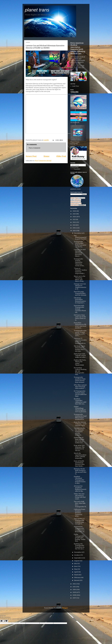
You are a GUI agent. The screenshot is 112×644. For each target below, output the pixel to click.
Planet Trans (74, 198)
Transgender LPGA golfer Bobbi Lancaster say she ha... (80, 244)
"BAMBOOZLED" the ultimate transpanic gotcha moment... (80, 432)
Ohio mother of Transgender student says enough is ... (79, 521)
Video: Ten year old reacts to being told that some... (80, 496)
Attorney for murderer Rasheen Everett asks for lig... (80, 489)
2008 (75, 595)
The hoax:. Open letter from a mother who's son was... (79, 349)
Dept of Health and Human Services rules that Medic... (79, 464)
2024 (74, 217)
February (77, 577)
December (78, 233)
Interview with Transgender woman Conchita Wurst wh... (80, 309)
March (77, 575)
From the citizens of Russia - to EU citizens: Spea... (80, 424)
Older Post (61, 156)
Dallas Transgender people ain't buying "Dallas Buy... (80, 538)
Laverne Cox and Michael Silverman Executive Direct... (80, 253)
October (77, 555)
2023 (74, 219)
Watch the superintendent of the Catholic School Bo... (80, 456)
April (76, 572)
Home (46, 156)
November (78, 552)
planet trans (37, 10)
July (76, 563)
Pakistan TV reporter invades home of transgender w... (80, 341)
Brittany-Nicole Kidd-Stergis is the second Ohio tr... (80, 471)
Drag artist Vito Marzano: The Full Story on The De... (79, 448)
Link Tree (76, 86)
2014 (74, 228)
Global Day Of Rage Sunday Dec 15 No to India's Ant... (79, 440)
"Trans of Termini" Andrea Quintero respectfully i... (80, 271)
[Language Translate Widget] (78, 165)
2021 (74, 225)
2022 (74, 222)
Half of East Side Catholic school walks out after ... (80, 356)
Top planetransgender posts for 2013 (80, 237)
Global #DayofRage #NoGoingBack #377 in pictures (80, 409)
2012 (74, 584)
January (77, 580)
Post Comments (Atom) (43, 161)
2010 (74, 589)
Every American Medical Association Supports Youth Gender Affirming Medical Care (78, 48)
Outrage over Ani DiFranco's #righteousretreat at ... (80, 286)
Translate (75, 169)
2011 (74, 587)
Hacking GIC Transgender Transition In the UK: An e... (79, 546)
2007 (74, 598)
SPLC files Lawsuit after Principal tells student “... (80, 387)
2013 (74, 231)
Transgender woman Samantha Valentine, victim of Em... (79, 262)
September (78, 558)
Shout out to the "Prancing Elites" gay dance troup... (80, 279)
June (76, 566)
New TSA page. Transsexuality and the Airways (80, 293)
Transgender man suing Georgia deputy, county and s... (80, 333)
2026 (74, 211)
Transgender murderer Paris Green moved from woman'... (80, 380)
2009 (75, 592)
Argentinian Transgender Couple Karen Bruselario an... (79, 529)
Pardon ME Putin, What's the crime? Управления (80, 363)
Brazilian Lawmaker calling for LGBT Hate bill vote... (80, 401)
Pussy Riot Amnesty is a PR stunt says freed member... (80, 325)
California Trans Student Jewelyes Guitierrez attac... (80, 513)
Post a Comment (35, 148)
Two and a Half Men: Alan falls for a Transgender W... (80, 504)
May (76, 569)
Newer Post (31, 156)
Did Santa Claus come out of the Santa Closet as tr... (80, 318)
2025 (74, 214)
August (77, 561)
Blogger (65, 608)
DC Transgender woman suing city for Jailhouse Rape (80, 394)
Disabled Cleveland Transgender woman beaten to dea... (80, 480)
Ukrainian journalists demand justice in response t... (80, 300)
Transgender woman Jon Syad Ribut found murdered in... (80, 417)
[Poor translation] (6, 621)
